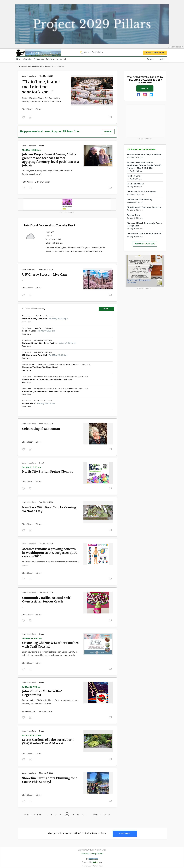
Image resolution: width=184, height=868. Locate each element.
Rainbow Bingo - (38, 331)
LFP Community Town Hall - (45, 319)
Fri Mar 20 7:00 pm (31, 687)
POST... (106, 309)
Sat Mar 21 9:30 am (31, 467)
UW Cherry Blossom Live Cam (44, 275)
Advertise (50, 59)
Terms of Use (86, 866)
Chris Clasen (28, 109)
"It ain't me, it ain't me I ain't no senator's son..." (41, 87)
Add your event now (145, 244)
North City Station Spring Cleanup (48, 471)
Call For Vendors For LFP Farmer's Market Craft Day (47, 379)
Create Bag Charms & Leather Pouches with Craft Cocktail (50, 645)
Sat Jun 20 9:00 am (31, 736)
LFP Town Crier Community (34, 309)
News (19, 59)
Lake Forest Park (29, 76)
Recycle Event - (38, 404)
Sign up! (145, 89)
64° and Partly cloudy (91, 52)
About (59, 59)
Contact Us (86, 854)
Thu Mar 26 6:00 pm (32, 639)
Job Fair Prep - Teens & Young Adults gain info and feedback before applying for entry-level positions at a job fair (50, 160)
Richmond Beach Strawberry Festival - (49, 343)
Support (108, 132)
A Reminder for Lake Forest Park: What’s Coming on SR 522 (51, 392)
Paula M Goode (29, 712)
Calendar (27, 59)
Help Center (98, 854)
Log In (161, 59)
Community (39, 59)
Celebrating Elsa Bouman (41, 429)
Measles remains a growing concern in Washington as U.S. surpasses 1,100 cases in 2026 (50, 553)
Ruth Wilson (27, 182)
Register (151, 59)
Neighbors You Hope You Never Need (40, 367)
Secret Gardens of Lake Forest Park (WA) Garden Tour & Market (48, 742)
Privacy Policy (98, 866)
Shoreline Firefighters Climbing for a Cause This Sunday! (50, 780)
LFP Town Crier (42, 182)
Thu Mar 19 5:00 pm (32, 150)
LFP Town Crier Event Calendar (141, 149)
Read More (26, 322)
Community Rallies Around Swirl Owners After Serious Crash (47, 600)
